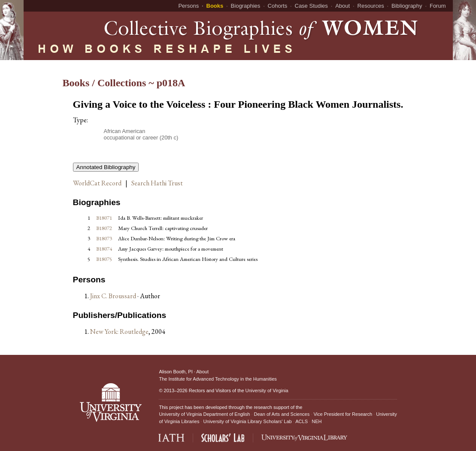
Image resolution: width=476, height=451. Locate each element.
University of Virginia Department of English (204, 414)
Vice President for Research (343, 414)
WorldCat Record (97, 183)
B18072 (104, 228)
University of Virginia (267, 390)
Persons (188, 6)
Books (215, 6)
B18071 (104, 218)
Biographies (246, 6)
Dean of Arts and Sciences (282, 414)
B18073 (104, 238)
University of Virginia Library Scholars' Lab (248, 421)
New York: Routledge (119, 331)
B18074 (104, 249)
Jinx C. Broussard (114, 296)
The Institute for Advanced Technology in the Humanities (218, 379)
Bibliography (407, 6)
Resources (371, 6)
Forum (438, 6)
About (343, 6)
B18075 (104, 259)
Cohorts (278, 6)
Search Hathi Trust (157, 183)
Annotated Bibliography (106, 167)
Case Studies (311, 6)
